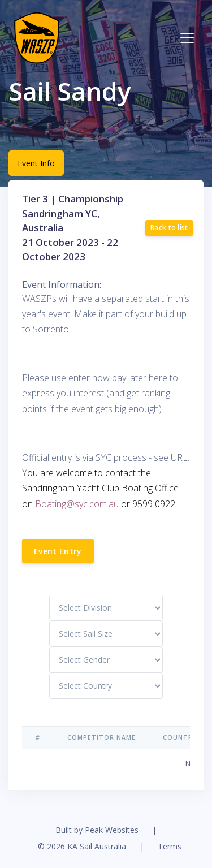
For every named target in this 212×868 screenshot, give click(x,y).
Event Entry (58, 551)
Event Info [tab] (36, 163)
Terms (170, 846)
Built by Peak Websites (97, 830)
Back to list (169, 228)
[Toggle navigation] (187, 38)
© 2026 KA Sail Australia (82, 846)
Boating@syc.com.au (77, 504)
